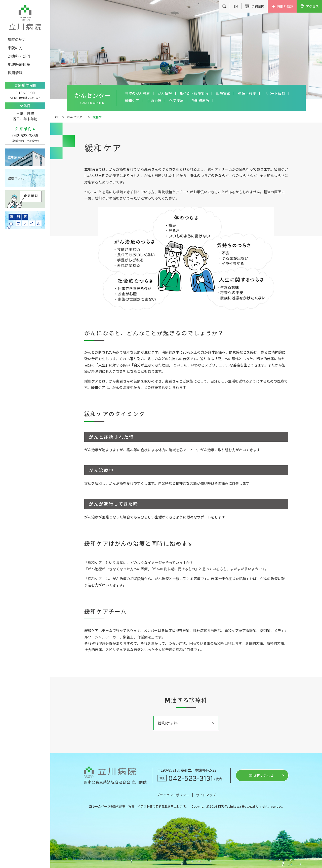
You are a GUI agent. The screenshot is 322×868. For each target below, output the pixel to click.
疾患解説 (25, 199)
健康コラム (16, 178)
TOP (56, 117)
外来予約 (23, 129)
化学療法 (176, 100)
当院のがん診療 (137, 93)
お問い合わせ (264, 775)
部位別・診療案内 (194, 93)
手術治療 (154, 100)
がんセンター (76, 117)
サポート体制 (274, 93)
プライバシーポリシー (173, 795)
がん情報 (165, 93)
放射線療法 (200, 100)
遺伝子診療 (247, 93)
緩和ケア (132, 100)
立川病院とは (17, 157)
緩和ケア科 (168, 723)
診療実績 (223, 93)
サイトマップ (206, 795)
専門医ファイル (25, 220)
